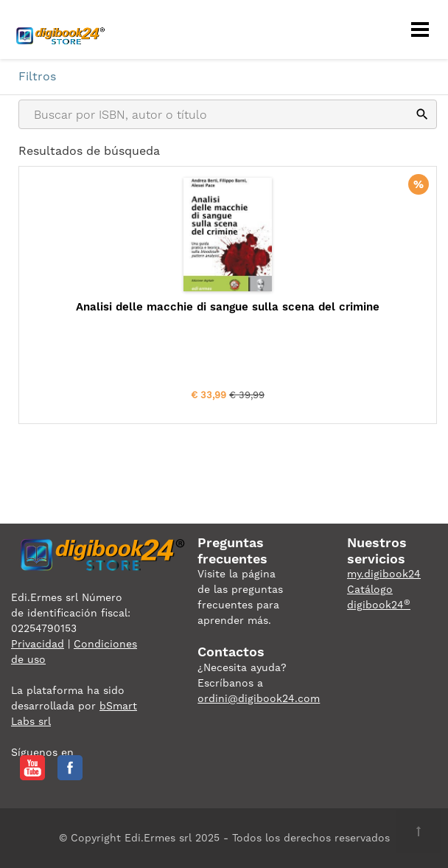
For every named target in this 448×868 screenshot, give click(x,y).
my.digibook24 (384, 574)
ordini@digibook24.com (259, 698)
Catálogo (370, 589)
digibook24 (379, 605)
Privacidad (38, 644)
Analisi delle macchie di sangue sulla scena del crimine (228, 307)
